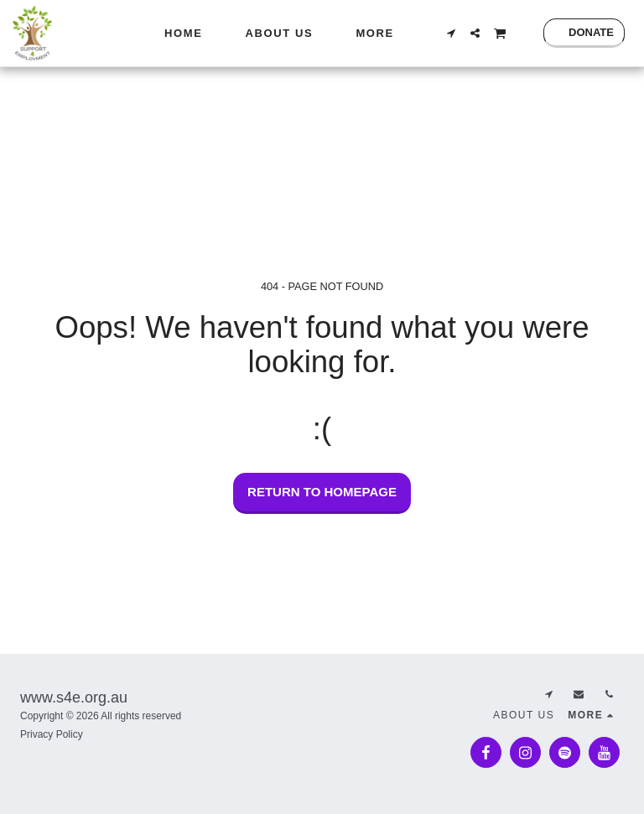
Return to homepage (322, 492)
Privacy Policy (52, 734)
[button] (451, 33)
